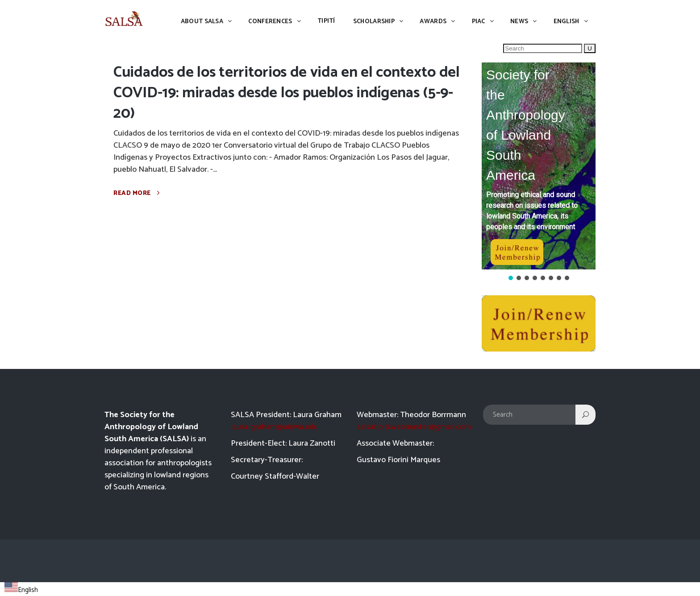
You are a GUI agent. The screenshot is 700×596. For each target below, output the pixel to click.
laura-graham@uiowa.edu (275, 427)
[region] (539, 172)
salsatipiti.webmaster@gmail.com (414, 427)
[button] (539, 166)
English (21, 590)
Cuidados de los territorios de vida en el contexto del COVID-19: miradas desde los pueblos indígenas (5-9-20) (287, 93)
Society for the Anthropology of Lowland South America (526, 125)
